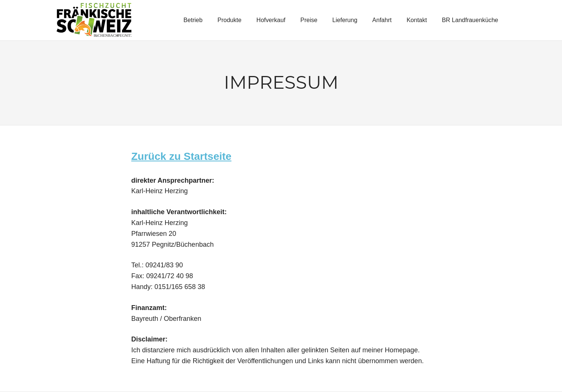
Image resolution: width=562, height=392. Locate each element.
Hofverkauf (271, 20)
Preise (309, 20)
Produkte (230, 20)
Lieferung (345, 20)
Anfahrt (382, 20)
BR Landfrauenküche (470, 20)
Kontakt (417, 20)
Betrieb (193, 20)
